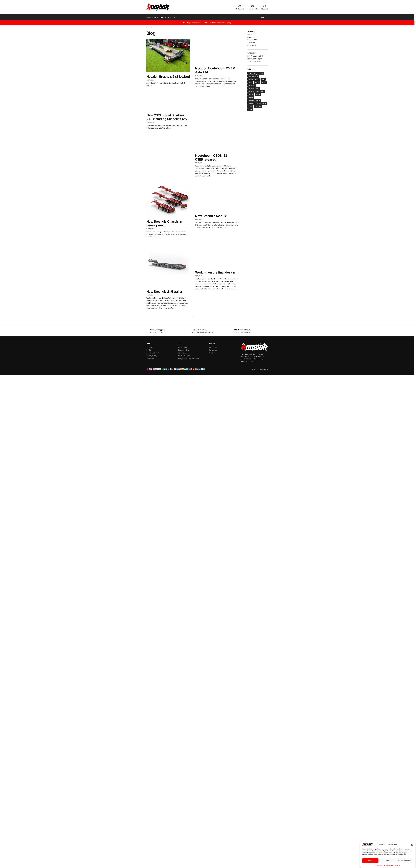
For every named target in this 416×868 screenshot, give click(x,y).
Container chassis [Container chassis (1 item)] (254, 79)
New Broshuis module (211, 216)
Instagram (213, 350)
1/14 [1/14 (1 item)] (250, 73)
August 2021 (252, 37)
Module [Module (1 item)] (264, 82)
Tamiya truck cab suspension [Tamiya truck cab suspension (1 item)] (257, 103)
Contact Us (182, 353)
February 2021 (252, 40)
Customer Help (253, 7)
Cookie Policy (379, 865)
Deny (388, 861)
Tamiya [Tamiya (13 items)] (251, 97)
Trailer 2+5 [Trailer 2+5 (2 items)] (258, 106)
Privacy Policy (389, 865)
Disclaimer (150, 359)
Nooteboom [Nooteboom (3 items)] (252, 85)
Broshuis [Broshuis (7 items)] (261, 73)
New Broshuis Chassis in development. (164, 223)
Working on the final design (215, 272)
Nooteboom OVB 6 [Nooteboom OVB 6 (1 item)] (254, 88)
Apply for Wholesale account (189, 359)
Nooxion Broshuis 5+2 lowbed (168, 77)
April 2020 (251, 43)
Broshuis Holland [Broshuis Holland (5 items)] (253, 76)
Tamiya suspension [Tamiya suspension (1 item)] (254, 100)
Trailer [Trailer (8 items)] (250, 106)
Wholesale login (184, 356)
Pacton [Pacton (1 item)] (258, 94)
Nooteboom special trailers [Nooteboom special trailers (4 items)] (256, 91)
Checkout (265, 7)
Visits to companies (254, 61)
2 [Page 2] (193, 316)
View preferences (405, 861)
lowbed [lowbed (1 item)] (257, 82)
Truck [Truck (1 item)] (250, 109)
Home (148, 28)
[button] (412, 844)
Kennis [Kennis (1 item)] (250, 82)
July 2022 (251, 34)
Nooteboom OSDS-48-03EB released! (212, 157)
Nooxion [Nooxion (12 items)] (251, 94)
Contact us (397, 865)
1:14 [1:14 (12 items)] (254, 73)
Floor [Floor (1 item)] (263, 79)
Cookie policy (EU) (153, 353)
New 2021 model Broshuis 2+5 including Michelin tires (167, 117)
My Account (240, 7)
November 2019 (253, 45)
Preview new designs (255, 59)
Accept (370, 861)
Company (150, 347)
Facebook (213, 347)
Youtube (212, 353)
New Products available (255, 56)
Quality (149, 350)
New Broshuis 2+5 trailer (164, 292)
